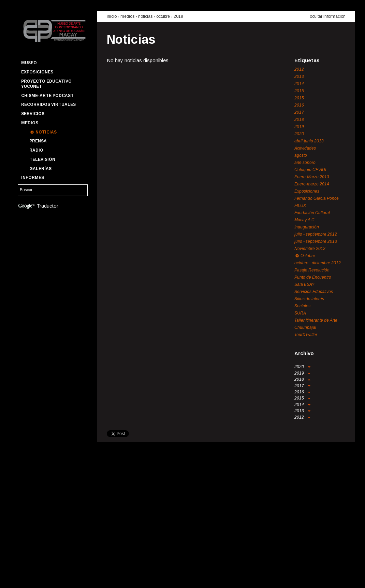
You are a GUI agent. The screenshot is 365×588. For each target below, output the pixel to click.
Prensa (38, 141)
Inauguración (307, 227)
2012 (299, 69)
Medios (30, 123)
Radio (36, 150)
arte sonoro (305, 163)
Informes (33, 178)
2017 (299, 112)
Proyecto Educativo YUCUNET (46, 84)
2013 (299, 76)
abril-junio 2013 (309, 141)
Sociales (302, 306)
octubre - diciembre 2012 (318, 263)
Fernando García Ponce (317, 198)
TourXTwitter (306, 335)
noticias (145, 16)
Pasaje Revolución (312, 270)
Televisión (42, 159)
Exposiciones (37, 72)
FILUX (300, 206)
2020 (299, 134)
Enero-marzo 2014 (312, 184)
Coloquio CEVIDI (310, 170)
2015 (299, 91)
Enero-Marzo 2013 (312, 177)
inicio (112, 16)
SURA (300, 313)
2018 (178, 16)
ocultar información (328, 16)
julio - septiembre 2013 (316, 241)
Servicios (33, 114)
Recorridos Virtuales (48, 104)
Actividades (305, 148)
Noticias (46, 132)
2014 (299, 84)
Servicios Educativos (314, 292)
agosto (301, 155)
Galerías (40, 169)
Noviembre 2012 (310, 249)
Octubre (163, 16)
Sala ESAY (304, 284)
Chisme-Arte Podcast (47, 96)
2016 (299, 105)
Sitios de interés (309, 299)
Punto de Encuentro (313, 277)
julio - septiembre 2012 (316, 234)
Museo (29, 63)
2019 (299, 127)
